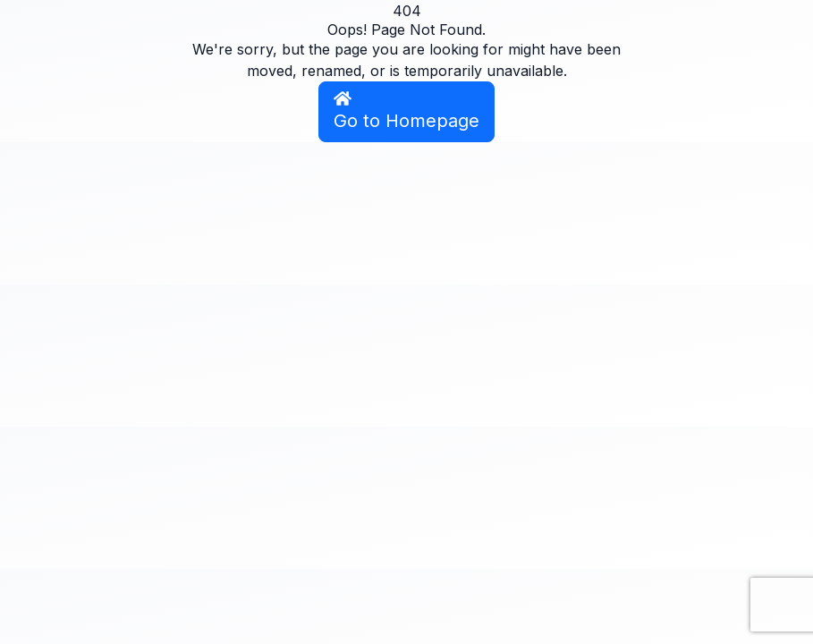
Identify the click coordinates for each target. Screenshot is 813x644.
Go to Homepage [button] (406, 110)
